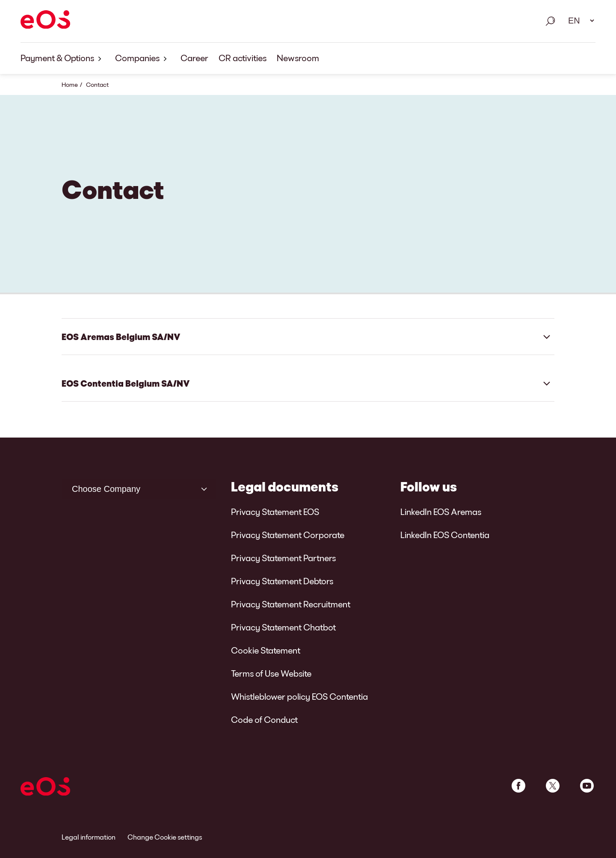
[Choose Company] (139, 489)
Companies (143, 58)
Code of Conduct (264, 719)
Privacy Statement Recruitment (291, 604)
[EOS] (45, 21)
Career (194, 58)
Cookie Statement (266, 650)
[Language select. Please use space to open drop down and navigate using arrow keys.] (578, 21)
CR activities (243, 58)
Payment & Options (63, 58)
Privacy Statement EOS (275, 512)
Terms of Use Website (271, 673)
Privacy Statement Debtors (282, 581)
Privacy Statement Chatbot (283, 627)
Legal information (89, 837)
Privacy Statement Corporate (288, 535)
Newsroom (298, 58)
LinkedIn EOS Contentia (445, 535)
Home (70, 84)
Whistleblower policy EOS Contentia (299, 696)
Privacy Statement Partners (283, 558)
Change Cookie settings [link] (165, 837)
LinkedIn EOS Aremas (441, 512)
